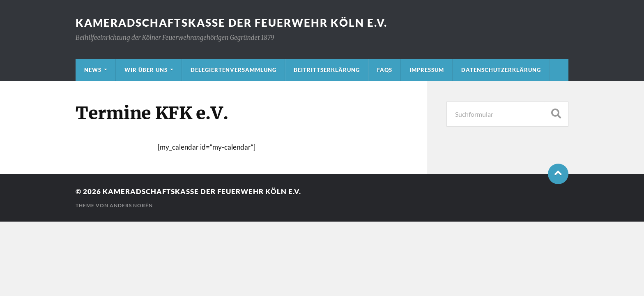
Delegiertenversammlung (233, 70)
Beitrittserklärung (327, 70)
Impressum (427, 70)
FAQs (385, 70)
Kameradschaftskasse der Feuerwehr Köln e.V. (231, 23)
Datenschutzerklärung (501, 70)
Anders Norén (131, 205)
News (93, 70)
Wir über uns (146, 70)
